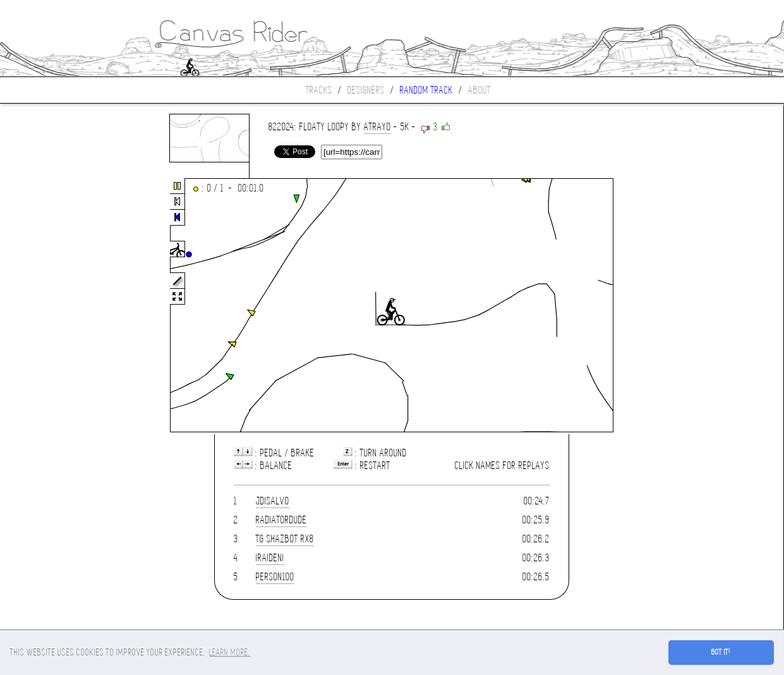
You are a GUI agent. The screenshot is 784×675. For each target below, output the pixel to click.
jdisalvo (273, 501)
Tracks (319, 90)
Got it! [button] (721, 652)
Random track (426, 90)
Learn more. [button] (230, 652)
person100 (275, 577)
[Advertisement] (53, 306)
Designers (366, 90)
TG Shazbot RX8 (285, 539)
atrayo (377, 127)
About (479, 90)
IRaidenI (270, 558)
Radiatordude (281, 520)
